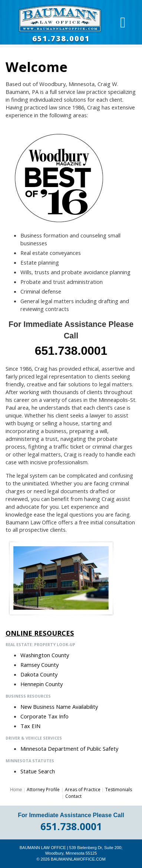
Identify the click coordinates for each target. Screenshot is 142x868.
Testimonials (119, 790)
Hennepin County (42, 684)
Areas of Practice (83, 790)
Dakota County (39, 674)
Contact (73, 796)
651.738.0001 (61, 39)
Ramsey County (39, 665)
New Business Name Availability (59, 707)
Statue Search (38, 771)
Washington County (45, 655)
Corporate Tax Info (44, 716)
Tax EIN (30, 726)
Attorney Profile (43, 790)
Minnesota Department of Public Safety (69, 749)
